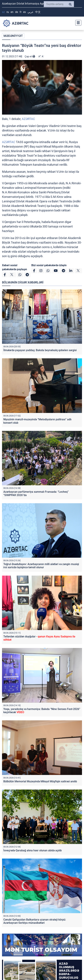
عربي (31, 12)
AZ (3, 12)
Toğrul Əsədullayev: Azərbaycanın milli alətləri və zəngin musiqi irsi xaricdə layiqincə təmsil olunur (41, 566)
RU (8, 12)
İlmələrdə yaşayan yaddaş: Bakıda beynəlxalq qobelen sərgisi (40, 350)
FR (21, 12)
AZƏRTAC (28, 119)
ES (24, 12)
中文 (38, 12)
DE (17, 12)
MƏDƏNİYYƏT (13, 36)
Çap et (30, 56)
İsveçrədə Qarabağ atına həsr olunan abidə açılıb (33, 850)
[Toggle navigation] (77, 22)
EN (12, 12)
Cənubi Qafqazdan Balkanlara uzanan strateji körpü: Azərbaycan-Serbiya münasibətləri (35, 921)
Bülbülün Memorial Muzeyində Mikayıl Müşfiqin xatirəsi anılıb (40, 781)
